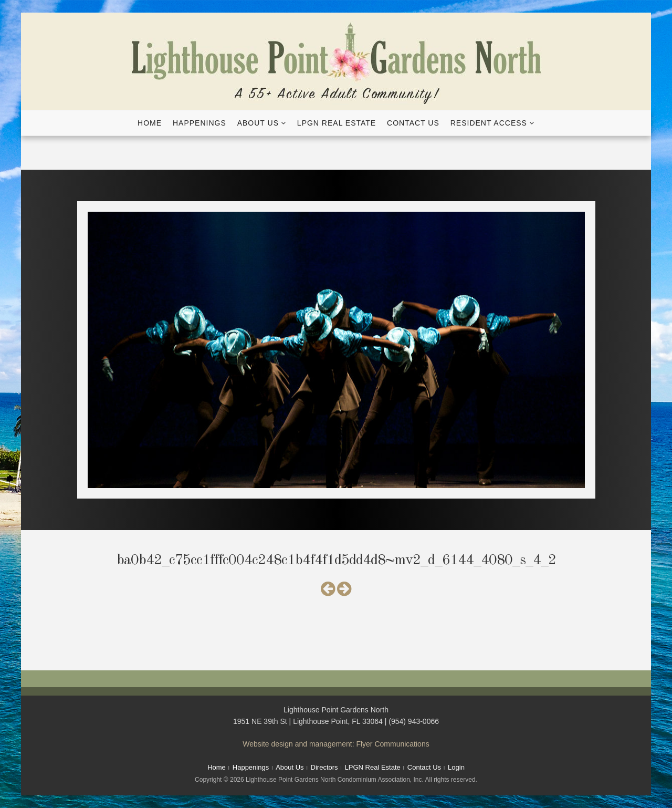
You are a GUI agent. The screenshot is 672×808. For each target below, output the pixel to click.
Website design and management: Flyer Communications (336, 744)
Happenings (199, 123)
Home (150, 123)
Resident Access (489, 123)
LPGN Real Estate (337, 123)
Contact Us (413, 123)
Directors (324, 767)
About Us (258, 123)
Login (456, 767)
